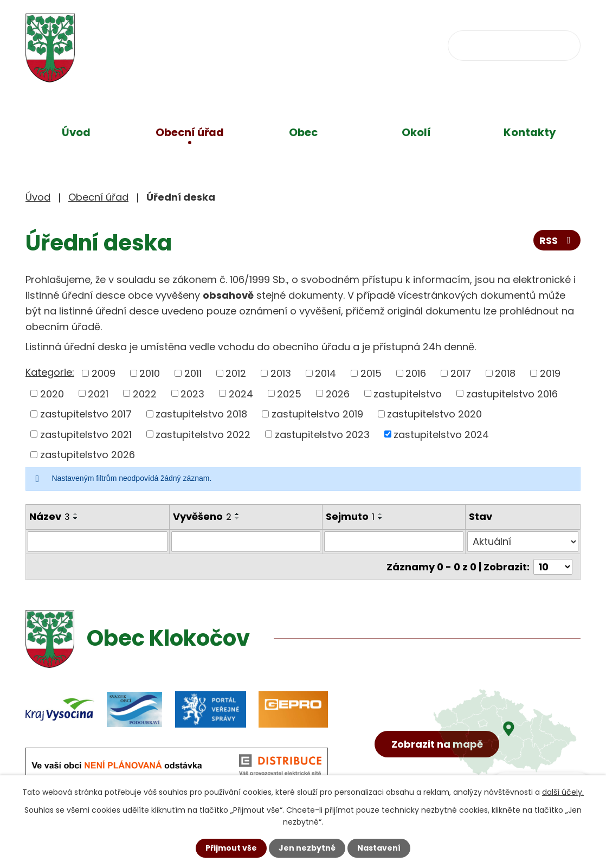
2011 (193, 373)
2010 (150, 373)
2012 (236, 373)
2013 (281, 373)
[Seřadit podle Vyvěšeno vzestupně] (237, 514)
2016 (416, 373)
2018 (505, 373)
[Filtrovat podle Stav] (523, 542)
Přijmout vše (231, 848)
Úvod (76, 132)
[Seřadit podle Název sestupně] (76, 518)
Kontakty (530, 132)
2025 (289, 393)
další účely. (563, 792)
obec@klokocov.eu (387, 44)
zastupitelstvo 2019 (317, 414)
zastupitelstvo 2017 (86, 414)
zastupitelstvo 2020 (434, 414)
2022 (145, 393)
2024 (241, 393)
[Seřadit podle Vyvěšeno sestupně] (237, 518)
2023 (192, 393)
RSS (557, 240)
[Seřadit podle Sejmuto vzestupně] (381, 514)
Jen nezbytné (307, 848)
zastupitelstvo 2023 (322, 434)
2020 (52, 393)
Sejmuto (350, 516)
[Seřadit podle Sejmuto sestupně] (381, 518)
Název (50, 516)
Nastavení (379, 848)
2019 (550, 373)
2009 (104, 373)
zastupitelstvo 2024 (441, 434)
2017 (461, 373)
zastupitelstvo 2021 (86, 434)
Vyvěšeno (202, 516)
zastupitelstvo (408, 393)
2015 (371, 373)
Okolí (416, 132)
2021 (98, 393)
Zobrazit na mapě (437, 744)
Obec (303, 132)
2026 (338, 393)
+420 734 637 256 (259, 44)
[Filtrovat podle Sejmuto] (394, 542)
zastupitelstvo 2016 (512, 393)
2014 (325, 373)
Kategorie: (50, 372)
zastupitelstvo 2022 (203, 434)
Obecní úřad (190, 132)
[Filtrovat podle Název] (98, 542)
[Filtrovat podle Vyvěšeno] (246, 542)
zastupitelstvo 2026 (88, 455)
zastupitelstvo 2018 (201, 414)
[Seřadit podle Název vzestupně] (76, 514)
